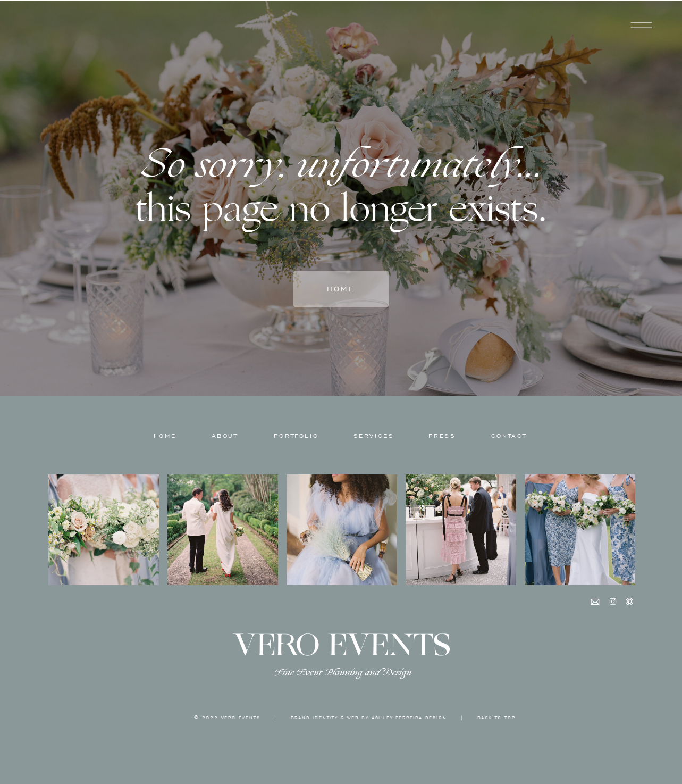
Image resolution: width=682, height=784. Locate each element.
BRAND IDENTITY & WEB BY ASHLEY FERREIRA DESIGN (369, 718)
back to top (496, 718)
